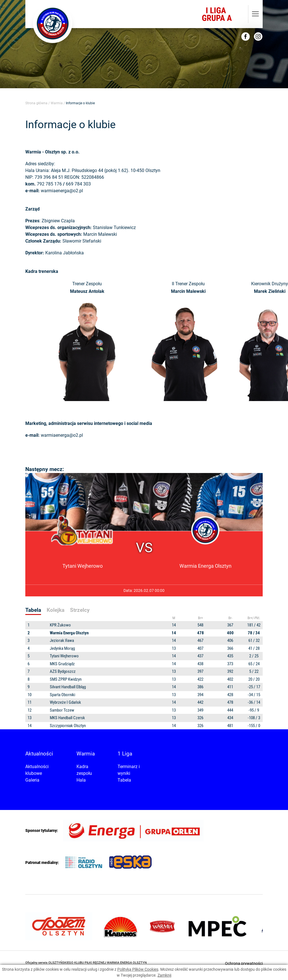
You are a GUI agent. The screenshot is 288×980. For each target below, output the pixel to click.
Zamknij (164, 975)
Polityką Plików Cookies (138, 969)
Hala (81, 780)
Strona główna (36, 103)
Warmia (57, 103)
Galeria (32, 780)
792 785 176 (49, 184)
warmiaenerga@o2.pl (62, 191)
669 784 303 (78, 184)
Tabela (124, 780)
